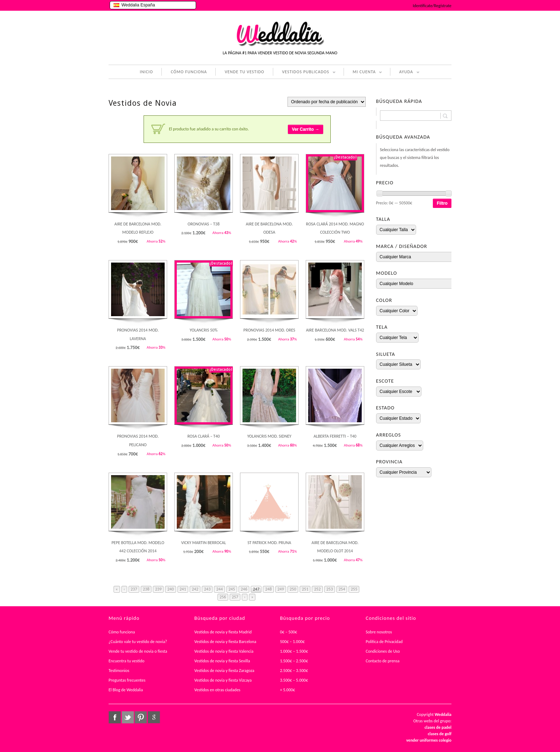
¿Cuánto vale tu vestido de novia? (138, 642)
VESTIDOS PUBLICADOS (304, 73)
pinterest (141, 717)
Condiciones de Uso (383, 651)
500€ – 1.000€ (292, 642)
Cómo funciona (122, 632)
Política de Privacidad (384, 642)
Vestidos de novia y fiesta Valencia (224, 651)
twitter (128, 717)
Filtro (442, 203)
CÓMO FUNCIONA (189, 72)
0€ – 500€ (289, 632)
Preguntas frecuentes (127, 680)
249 (281, 589)
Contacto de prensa (383, 661)
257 (235, 597)
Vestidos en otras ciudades (217, 690)
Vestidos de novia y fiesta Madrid (223, 632)
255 (354, 589)
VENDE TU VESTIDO (244, 72)
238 (146, 589)
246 (244, 589)
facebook (115, 717)
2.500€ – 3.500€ (294, 671)
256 (223, 597)
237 (134, 589)
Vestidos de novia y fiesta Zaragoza (224, 671)
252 (317, 589)
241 (183, 589)
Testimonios (119, 671)
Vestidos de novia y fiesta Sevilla (222, 661)
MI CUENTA (363, 73)
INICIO (146, 72)
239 (158, 589)
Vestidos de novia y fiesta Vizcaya (223, 680)
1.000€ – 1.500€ (294, 651)
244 (219, 589)
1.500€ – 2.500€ (294, 661)
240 (170, 589)
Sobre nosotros (379, 632)
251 (305, 589)
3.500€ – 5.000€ (294, 680)
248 (268, 589)
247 (256, 589)
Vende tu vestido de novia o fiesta (138, 651)
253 (330, 589)
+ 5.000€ (287, 690)
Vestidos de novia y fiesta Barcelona (225, 642)
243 (207, 589)
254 (342, 589)
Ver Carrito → (306, 129)
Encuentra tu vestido (126, 661)
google (154, 717)
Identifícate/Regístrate (432, 6)
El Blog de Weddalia (126, 690)
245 (232, 589)
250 (293, 589)
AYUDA (405, 73)
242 (195, 589)
